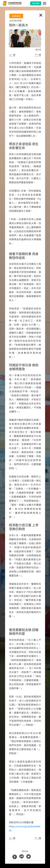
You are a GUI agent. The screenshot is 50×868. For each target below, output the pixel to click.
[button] (12, 55)
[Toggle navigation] (45, 3)
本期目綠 (16, 16)
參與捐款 (36, 3)
